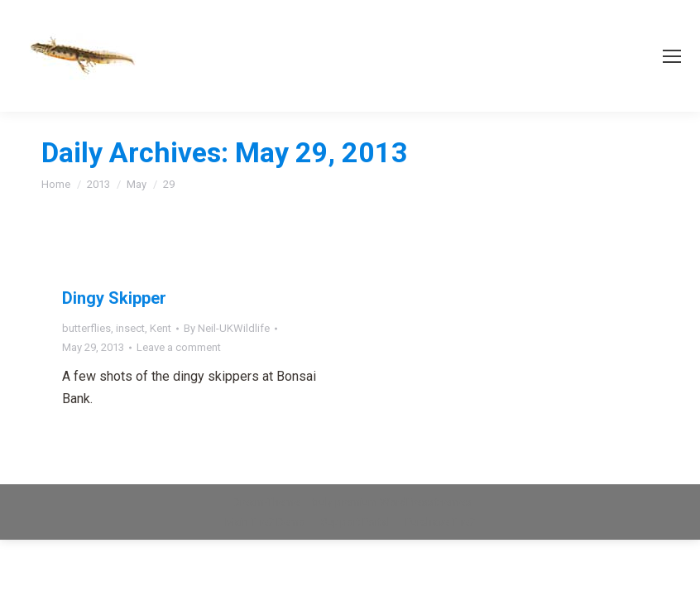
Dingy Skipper (114, 298)
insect (130, 328)
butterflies (86, 328)
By (227, 328)
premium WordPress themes (403, 502)
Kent (161, 328)
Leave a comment (179, 347)
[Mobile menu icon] (672, 56)
